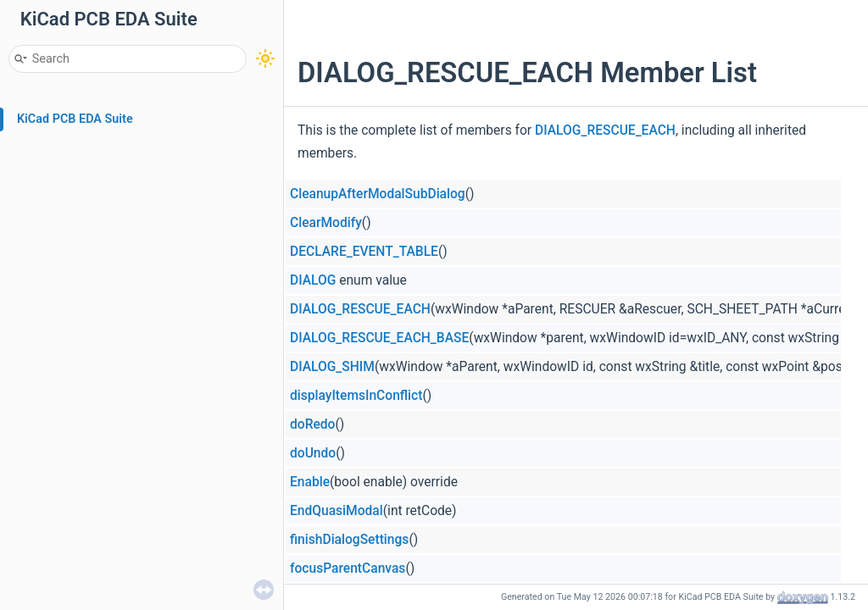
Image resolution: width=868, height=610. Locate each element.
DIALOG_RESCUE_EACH (605, 130)
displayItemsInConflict (356, 396)
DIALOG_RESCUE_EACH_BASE (379, 338)
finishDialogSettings (349, 540)
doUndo (313, 453)
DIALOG (313, 280)
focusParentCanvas (348, 568)
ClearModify (326, 223)
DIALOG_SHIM (332, 367)
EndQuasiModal (337, 511)
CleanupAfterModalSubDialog (378, 194)
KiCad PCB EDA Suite (75, 119)
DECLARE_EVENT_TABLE (364, 252)
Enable (310, 482)
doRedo (312, 424)
